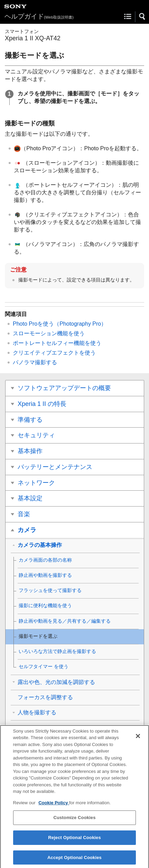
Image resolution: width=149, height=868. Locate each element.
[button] (142, 17)
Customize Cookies (74, 821)
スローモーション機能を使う (49, 333)
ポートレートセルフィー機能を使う (57, 343)
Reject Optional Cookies (74, 841)
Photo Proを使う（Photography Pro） (60, 324)
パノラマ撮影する (35, 362)
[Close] (138, 739)
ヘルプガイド (39, 16)
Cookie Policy (54, 806)
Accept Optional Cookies (74, 861)
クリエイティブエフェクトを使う (54, 353)
